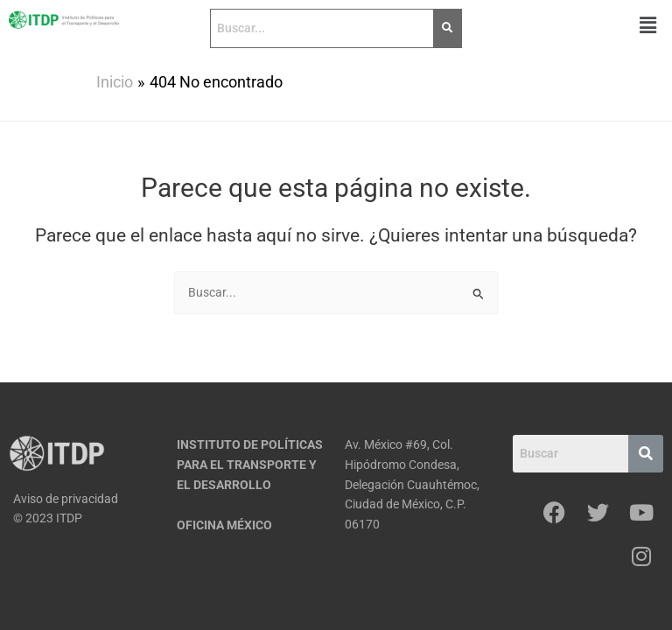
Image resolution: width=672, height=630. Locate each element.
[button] (648, 25)
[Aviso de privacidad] (84, 499)
